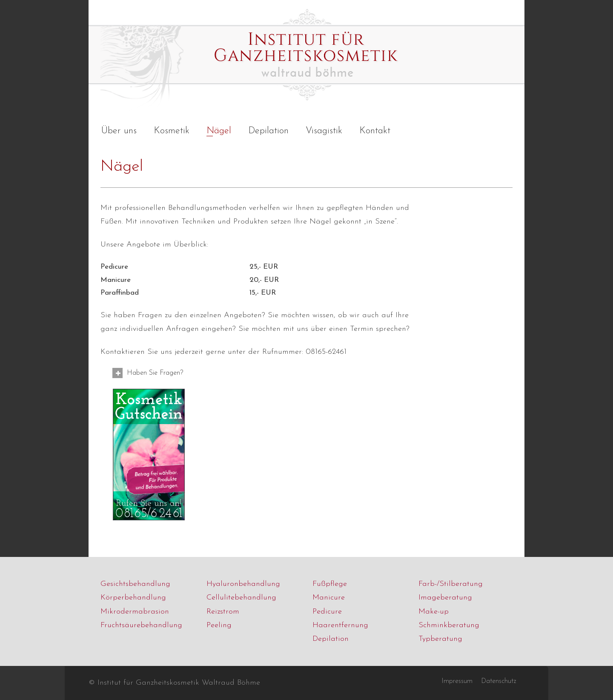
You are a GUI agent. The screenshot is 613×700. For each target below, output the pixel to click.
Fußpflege (330, 584)
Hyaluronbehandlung (243, 584)
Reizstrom (223, 612)
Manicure (329, 598)
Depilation (331, 639)
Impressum (457, 681)
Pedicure (327, 612)
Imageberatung (445, 598)
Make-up (434, 612)
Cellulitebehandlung (241, 598)
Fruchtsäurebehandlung (141, 625)
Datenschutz (498, 681)
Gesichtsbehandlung (135, 584)
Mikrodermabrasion (135, 612)
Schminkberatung (449, 625)
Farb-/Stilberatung (451, 584)
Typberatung (440, 639)
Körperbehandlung (133, 598)
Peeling (219, 625)
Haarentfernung (340, 625)
